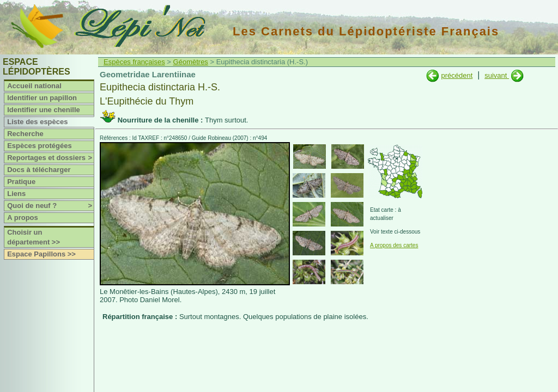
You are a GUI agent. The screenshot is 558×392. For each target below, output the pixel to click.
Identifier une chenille (44, 110)
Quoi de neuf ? (50, 206)
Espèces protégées (40, 146)
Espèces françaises (134, 62)
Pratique (21, 182)
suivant (497, 75)
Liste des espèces (37, 122)
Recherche (25, 134)
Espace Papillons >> (41, 254)
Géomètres (191, 62)
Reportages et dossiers (50, 158)
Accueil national (34, 86)
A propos (23, 218)
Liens (16, 194)
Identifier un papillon (42, 98)
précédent (457, 75)
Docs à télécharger (39, 170)
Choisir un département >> (34, 237)
